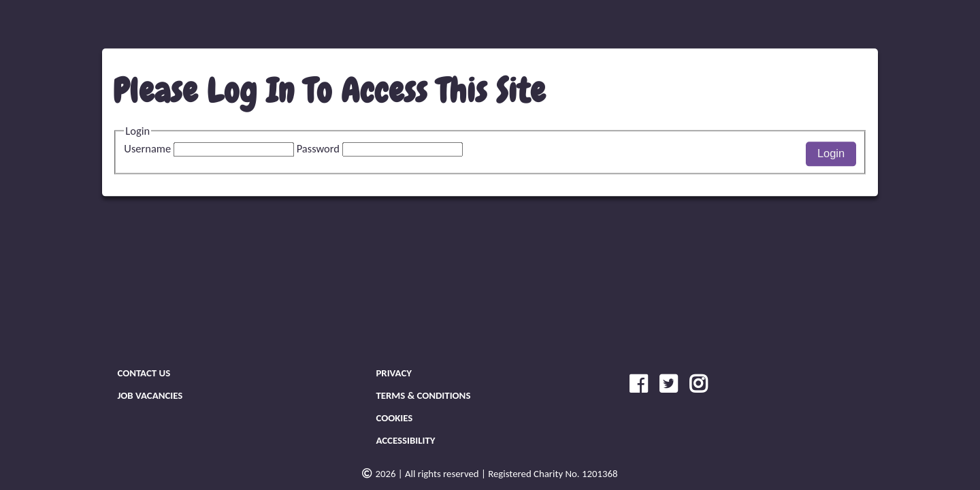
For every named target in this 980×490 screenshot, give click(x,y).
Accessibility (405, 440)
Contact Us (144, 373)
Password (380, 148)
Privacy (394, 373)
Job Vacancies (150, 395)
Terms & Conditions (423, 395)
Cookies (394, 418)
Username (210, 148)
